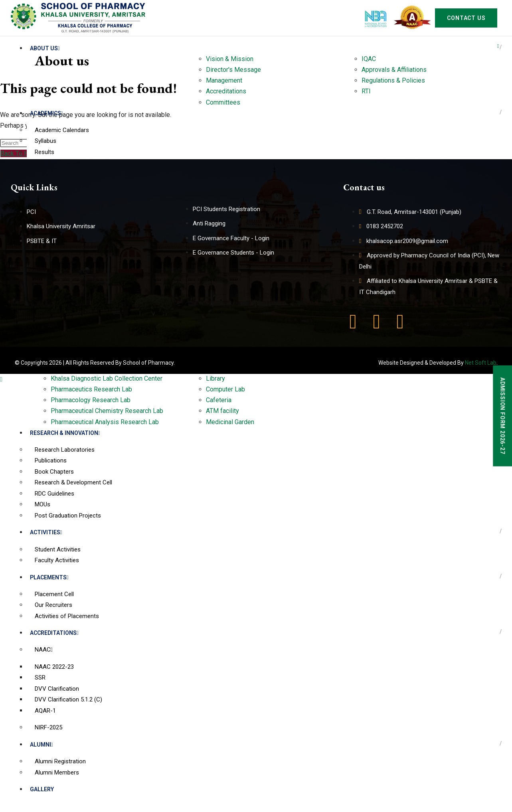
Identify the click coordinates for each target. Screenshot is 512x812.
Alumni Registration (60, 761)
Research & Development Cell (73, 482)
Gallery (42, 789)
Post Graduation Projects (68, 516)
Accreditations (54, 633)
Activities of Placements (67, 616)
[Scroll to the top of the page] (1, 379)
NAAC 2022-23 (54, 667)
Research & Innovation (65, 433)
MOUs (43, 504)
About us (45, 48)
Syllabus (45, 141)
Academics (46, 113)
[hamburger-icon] (498, 46)
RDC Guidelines (54, 494)
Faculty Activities (57, 560)
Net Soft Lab (481, 363)
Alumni (42, 745)
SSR (40, 678)
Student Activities (58, 549)
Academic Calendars (62, 130)
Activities (46, 532)
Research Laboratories (65, 450)
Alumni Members (57, 772)
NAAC (44, 650)
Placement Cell (54, 594)
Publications (51, 460)
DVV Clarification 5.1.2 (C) (68, 699)
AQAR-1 (45, 711)
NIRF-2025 (48, 727)
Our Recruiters (53, 605)
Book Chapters (54, 472)
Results (44, 152)
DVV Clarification (57, 689)
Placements (49, 577)
